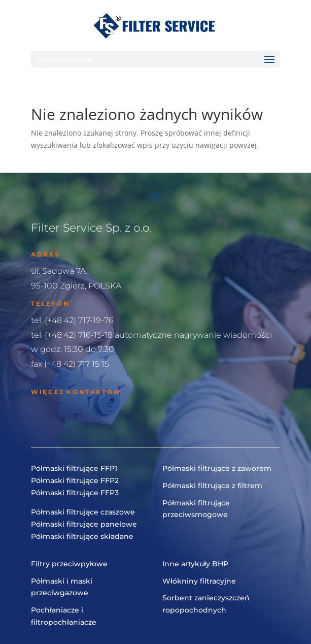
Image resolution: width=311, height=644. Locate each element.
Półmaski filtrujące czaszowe (83, 512)
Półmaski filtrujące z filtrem (212, 486)
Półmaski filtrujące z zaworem (217, 468)
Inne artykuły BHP (195, 564)
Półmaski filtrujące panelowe (84, 524)
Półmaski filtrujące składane (82, 536)
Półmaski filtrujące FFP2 (75, 480)
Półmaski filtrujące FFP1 (74, 468)
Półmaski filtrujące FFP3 (75, 493)
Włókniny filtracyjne (199, 581)
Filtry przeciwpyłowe (69, 564)
